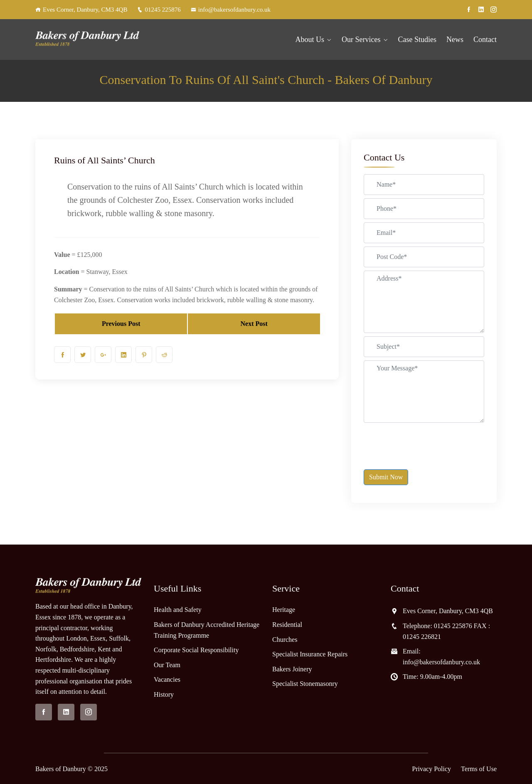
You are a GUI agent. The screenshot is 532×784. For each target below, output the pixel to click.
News (455, 39)
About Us (310, 39)
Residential (287, 625)
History (164, 694)
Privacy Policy (431, 769)
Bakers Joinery (292, 669)
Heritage (284, 610)
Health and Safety (178, 610)
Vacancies (167, 679)
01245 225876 (159, 10)
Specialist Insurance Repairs (310, 654)
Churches (285, 640)
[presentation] (427, 442)
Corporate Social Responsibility (196, 650)
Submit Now (386, 477)
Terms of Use (479, 769)
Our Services (361, 39)
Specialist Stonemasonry (305, 684)
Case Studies (417, 39)
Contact (485, 39)
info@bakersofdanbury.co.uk (231, 10)
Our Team (167, 665)
